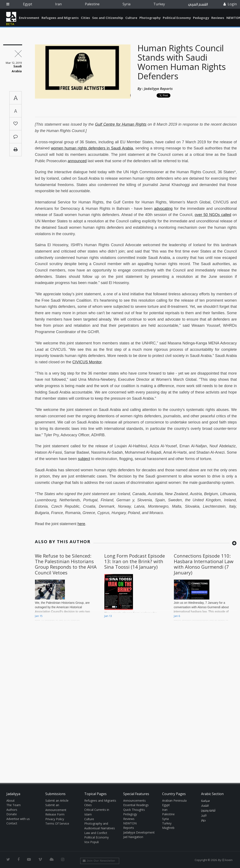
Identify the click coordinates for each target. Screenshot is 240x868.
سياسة (205, 801)
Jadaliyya (11, 17)
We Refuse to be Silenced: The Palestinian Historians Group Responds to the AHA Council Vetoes (66, 564)
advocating (163, 209)
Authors (12, 810)
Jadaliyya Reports (158, 89)
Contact (12, 823)
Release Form (55, 814)
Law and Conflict (96, 833)
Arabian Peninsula (174, 801)
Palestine (92, 4)
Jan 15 (39, 616)
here (81, 524)
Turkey (159, 4)
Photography (150, 18)
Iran (58, 4)
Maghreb (168, 828)
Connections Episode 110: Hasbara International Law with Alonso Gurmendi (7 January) (204, 564)
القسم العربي (198, 4)
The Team (14, 805)
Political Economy (177, 18)
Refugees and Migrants (60, 18)
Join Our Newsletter (99, 861)
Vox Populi (91, 842)
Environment (29, 18)
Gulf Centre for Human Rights (121, 124)
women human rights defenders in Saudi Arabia (92, 148)
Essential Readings (136, 805)
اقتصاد (205, 806)
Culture (131, 18)
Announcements (134, 801)
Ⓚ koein (227, 860)
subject (84, 459)
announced (77, 161)
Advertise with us (18, 819)
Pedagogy (201, 18)
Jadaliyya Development (139, 832)
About (11, 801)
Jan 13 (108, 616)
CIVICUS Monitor (87, 362)
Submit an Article (57, 801)
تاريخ (204, 815)
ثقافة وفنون (208, 811)
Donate (12, 814)
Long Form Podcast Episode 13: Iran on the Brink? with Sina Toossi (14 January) (135, 561)
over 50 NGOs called (213, 215)
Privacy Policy (55, 819)
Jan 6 (177, 616)
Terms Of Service (57, 823)
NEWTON (130, 823)
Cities (85, 18)
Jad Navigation (133, 837)
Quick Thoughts (134, 810)
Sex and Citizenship (108, 18)
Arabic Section (212, 794)
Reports (129, 828)
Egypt (28, 4)
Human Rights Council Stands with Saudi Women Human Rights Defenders (182, 62)
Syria (126, 4)
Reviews (218, 18)
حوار (203, 820)
